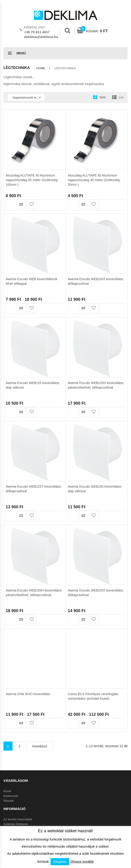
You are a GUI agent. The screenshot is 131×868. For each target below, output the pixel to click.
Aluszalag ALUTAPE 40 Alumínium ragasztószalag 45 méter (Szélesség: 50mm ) (94, 180)
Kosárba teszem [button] (11, 204)
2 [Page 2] (19, 746)
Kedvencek (11, 796)
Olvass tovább (82, 861)
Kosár (7, 791)
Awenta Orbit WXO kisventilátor (28, 694)
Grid (103, 97)
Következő (40, 746)
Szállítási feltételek (16, 824)
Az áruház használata (18, 819)
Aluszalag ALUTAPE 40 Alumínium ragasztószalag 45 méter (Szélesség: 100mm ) (32, 180)
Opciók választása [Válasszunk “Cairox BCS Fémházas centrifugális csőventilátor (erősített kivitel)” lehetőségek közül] (73, 723)
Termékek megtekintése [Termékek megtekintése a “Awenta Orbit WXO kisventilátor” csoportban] (11, 723)
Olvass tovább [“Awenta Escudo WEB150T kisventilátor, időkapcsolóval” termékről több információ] (73, 562)
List (121, 97)
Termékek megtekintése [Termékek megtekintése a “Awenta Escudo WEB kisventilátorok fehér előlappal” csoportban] (11, 251)
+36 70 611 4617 (37, 32)
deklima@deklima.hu (41, 37)
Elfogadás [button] (60, 862)
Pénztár (9, 801)
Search (67, 30)
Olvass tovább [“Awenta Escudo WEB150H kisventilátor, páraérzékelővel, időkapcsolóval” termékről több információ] (11, 562)
